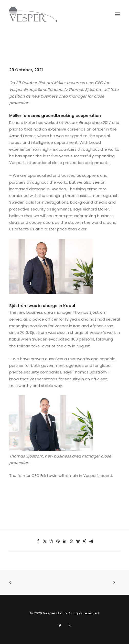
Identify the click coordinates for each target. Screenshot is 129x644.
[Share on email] (91, 541)
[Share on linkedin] (64, 541)
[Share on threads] (51, 541)
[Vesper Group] (33, 14)
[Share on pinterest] (58, 541)
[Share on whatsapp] (71, 541)
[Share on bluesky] (78, 541)
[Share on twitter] (45, 541)
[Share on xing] (84, 541)
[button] (117, 14)
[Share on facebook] (38, 541)
